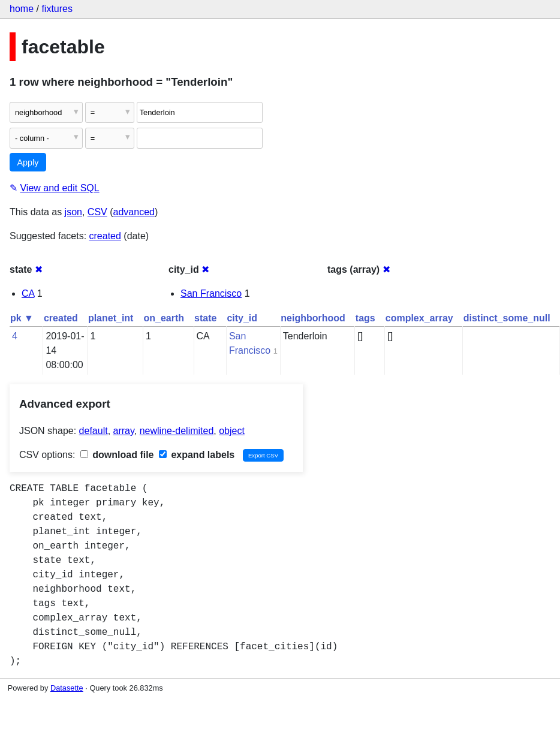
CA (28, 293)
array (124, 431)
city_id (242, 318)
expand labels (197, 455)
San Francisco (211, 293)
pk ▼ (22, 318)
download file (117, 455)
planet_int (111, 318)
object (232, 431)
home (22, 9)
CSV (97, 212)
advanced (134, 212)
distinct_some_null (507, 318)
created (105, 236)
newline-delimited (177, 431)
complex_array (419, 318)
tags (365, 318)
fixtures (57, 9)
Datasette (67, 688)
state (205, 318)
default (94, 431)
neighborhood (313, 318)
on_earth (164, 318)
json (73, 212)
